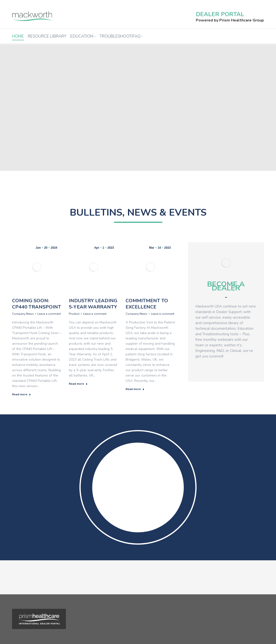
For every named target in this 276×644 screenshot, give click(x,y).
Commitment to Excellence (147, 304)
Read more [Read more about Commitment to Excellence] (135, 389)
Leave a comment (49, 314)
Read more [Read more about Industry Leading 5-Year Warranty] (78, 384)
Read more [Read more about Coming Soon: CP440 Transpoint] (21, 394)
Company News (23, 314)
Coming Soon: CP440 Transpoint (37, 304)
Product (74, 314)
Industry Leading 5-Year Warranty (93, 304)
